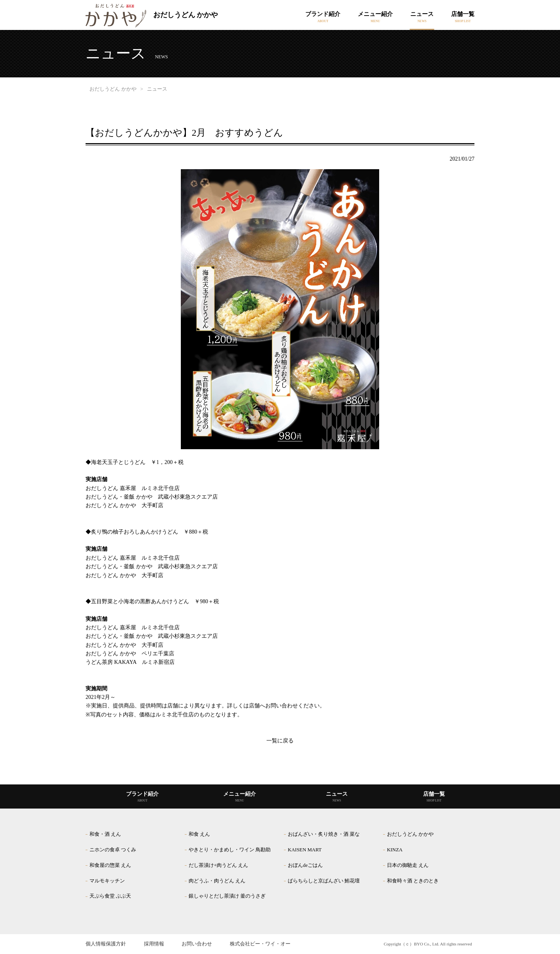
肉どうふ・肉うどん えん (217, 881)
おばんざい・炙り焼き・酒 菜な (324, 834)
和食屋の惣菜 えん (110, 865)
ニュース (422, 14)
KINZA (395, 850)
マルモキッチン (107, 881)
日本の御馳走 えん (408, 865)
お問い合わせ (197, 944)
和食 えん (199, 834)
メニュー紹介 (375, 14)
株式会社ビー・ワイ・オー (260, 944)
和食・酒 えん (105, 834)
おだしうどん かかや (152, 16)
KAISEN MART (305, 850)
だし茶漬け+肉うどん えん (218, 865)
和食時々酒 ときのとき (413, 881)
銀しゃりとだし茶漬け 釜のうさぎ (227, 896)
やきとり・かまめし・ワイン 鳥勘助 (230, 850)
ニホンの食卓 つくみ (113, 850)
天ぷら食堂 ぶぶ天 (110, 896)
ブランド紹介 (323, 14)
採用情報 (154, 944)
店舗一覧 (463, 14)
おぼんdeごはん (305, 865)
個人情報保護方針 (106, 944)
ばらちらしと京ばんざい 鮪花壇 (324, 881)
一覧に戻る (280, 741)
